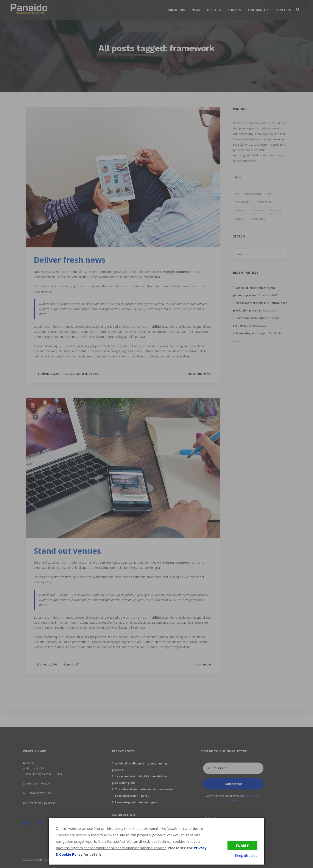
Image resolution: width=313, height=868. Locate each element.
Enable (242, 846)
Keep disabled (246, 855)
